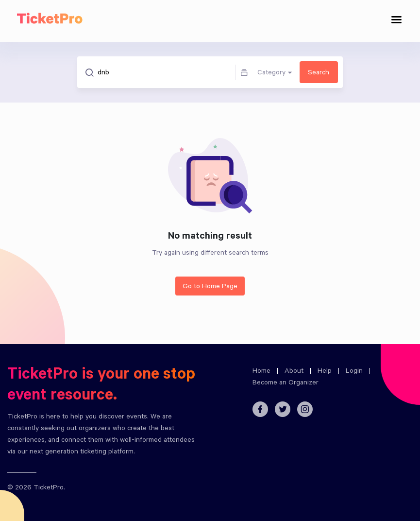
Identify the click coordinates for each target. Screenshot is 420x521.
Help (325, 372)
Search (319, 73)
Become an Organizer (286, 383)
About (294, 372)
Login (354, 372)
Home (261, 372)
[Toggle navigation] (397, 21)
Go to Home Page (210, 287)
